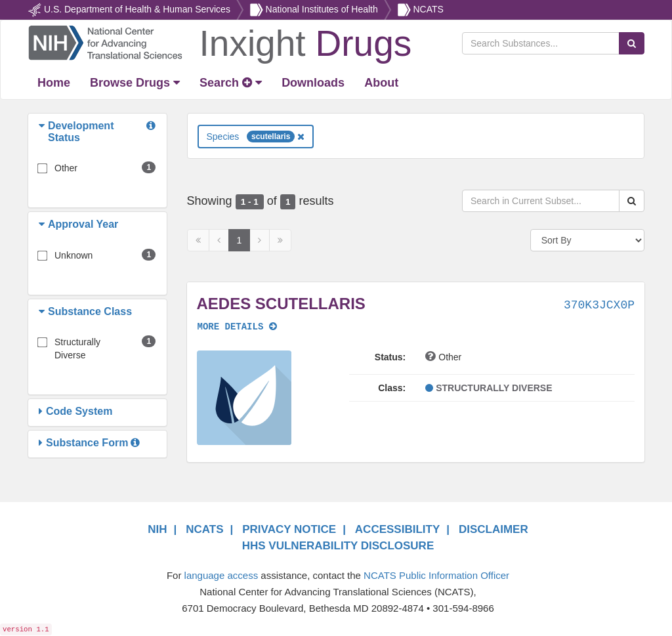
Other (66, 168)
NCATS (428, 9)
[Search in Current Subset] (541, 201)
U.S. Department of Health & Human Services (137, 9)
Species (256, 137)
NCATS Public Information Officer (436, 575)
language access (221, 575)
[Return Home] (220, 42)
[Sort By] (587, 240)
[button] (43, 132)
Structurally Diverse (77, 349)
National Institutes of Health (322, 9)
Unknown (73, 255)
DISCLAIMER (493, 529)
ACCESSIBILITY (397, 529)
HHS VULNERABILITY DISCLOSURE (338, 546)
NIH (157, 529)
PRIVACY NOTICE (289, 529)
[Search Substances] (541, 43)
